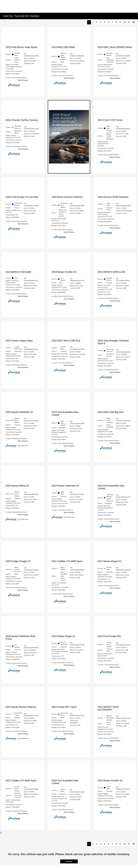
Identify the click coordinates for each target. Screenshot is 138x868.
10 (125, 22)
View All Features (23, 80)
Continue (69, 861)
